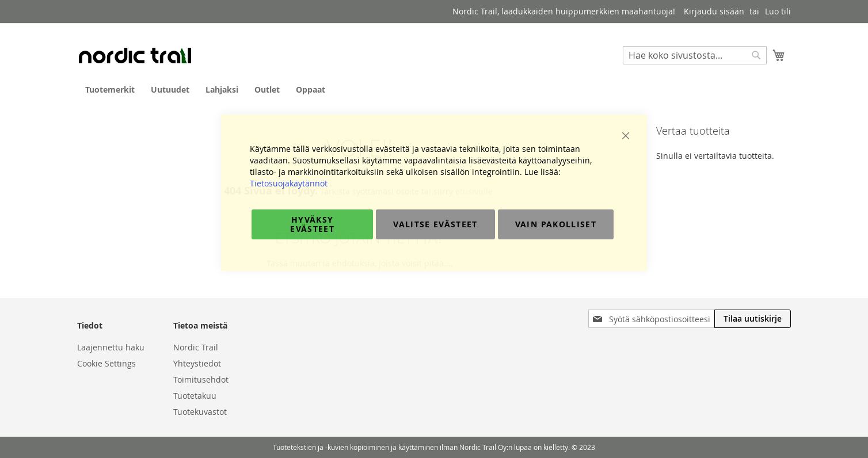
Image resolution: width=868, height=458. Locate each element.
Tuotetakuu (195, 396)
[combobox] (695, 55)
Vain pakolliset (556, 224)
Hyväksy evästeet (312, 224)
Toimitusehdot (201, 379)
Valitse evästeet (435, 224)
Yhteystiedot (197, 363)
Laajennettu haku (111, 347)
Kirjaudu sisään (714, 11)
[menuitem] (110, 89)
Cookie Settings (106, 363)
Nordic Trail (196, 347)
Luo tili (778, 11)
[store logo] (135, 55)
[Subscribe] (753, 319)
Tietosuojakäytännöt (289, 183)
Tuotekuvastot (200, 412)
